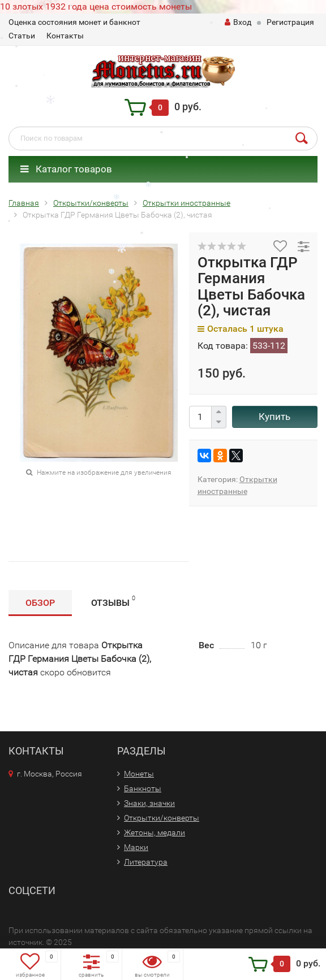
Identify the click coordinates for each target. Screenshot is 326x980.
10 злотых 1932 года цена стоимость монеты (96, 6)
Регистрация (290, 22)
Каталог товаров (66, 169)
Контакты (65, 36)
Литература (146, 862)
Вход (238, 22)
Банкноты (143, 788)
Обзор (40, 603)
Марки (136, 847)
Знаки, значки (149, 803)
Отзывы (113, 601)
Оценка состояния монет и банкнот (74, 22)
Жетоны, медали (155, 832)
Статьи (22, 36)
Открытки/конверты (162, 818)
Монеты (139, 774)
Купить (274, 417)
